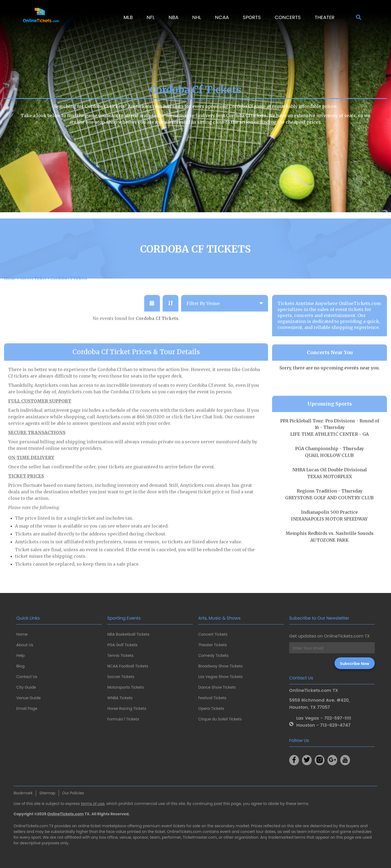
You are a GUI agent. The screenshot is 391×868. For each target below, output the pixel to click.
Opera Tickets (211, 708)
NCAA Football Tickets (128, 666)
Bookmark (23, 793)
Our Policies (73, 793)
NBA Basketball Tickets (128, 634)
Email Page (27, 708)
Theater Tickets (212, 645)
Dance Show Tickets (217, 687)
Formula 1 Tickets (123, 719)
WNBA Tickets (120, 698)
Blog (20, 666)
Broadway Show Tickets (220, 666)
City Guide (26, 687)
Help (21, 655)
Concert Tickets (213, 634)
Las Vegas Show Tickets (220, 677)
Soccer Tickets (121, 677)
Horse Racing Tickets (127, 708)
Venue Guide (29, 698)
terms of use (93, 804)
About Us (25, 645)
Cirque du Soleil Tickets (220, 719)
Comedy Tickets (213, 655)
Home (22, 634)
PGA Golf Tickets (122, 645)
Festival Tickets (212, 698)
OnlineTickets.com (66, 814)
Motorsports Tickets (126, 687)
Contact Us (27, 677)
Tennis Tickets (120, 655)
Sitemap (47, 793)
